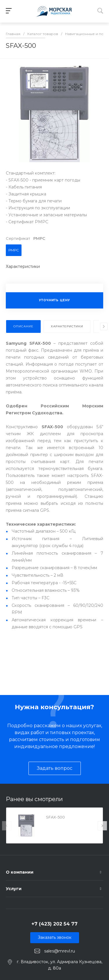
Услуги (14, 889)
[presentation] (104, 326)
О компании (20, 872)
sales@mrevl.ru (60, 951)
